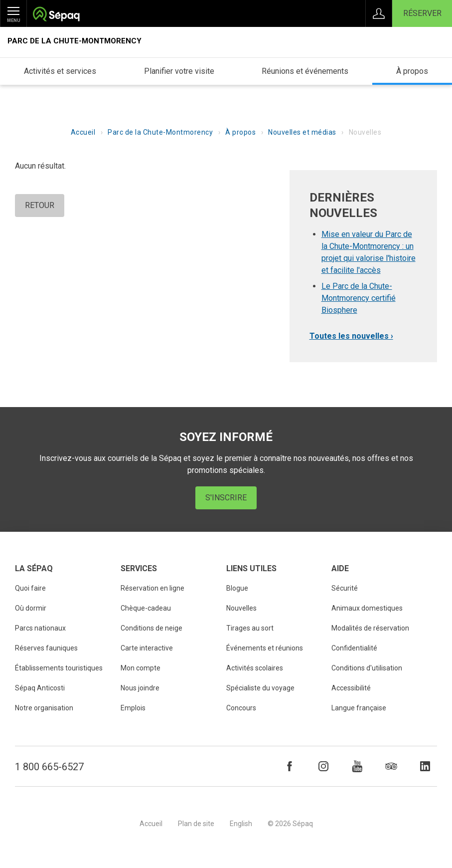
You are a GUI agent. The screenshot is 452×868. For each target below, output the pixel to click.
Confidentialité (354, 648)
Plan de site (196, 824)
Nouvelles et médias (302, 132)
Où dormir (31, 608)
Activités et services (60, 71)
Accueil (83, 132)
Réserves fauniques (46, 648)
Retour (40, 205)
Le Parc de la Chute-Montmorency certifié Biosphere (359, 298)
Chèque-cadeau (146, 608)
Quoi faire (30, 588)
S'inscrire (226, 498)
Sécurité (345, 588)
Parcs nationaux (40, 628)
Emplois (133, 708)
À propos (412, 71)
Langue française (359, 708)
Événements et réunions (265, 648)
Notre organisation (44, 708)
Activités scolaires (255, 668)
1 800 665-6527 (49, 767)
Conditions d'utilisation (367, 668)
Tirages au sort (250, 628)
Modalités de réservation (370, 628)
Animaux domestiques (367, 608)
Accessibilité (351, 688)
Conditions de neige (151, 628)
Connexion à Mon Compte (379, 13)
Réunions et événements (305, 71)
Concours (241, 708)
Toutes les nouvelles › (351, 336)
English (241, 824)
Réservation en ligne (152, 588)
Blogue (237, 588)
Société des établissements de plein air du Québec (56, 15)
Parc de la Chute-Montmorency (75, 41)
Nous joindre (140, 688)
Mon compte (141, 668)
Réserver (422, 13)
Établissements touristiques (59, 668)
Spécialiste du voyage (260, 688)
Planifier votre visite (179, 71)
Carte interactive (147, 648)
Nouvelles (241, 608)
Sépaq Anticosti (40, 688)
